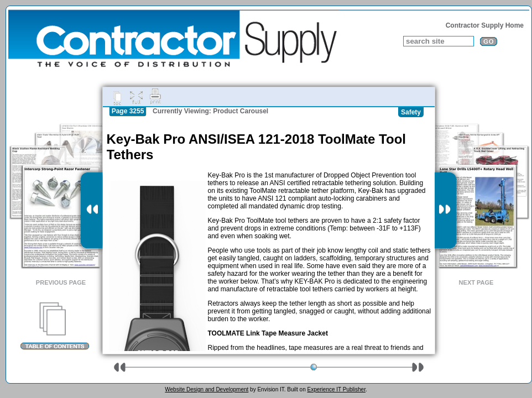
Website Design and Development (207, 389)
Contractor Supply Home (485, 25)
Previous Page (61, 282)
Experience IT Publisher (336, 389)
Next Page (476, 282)
